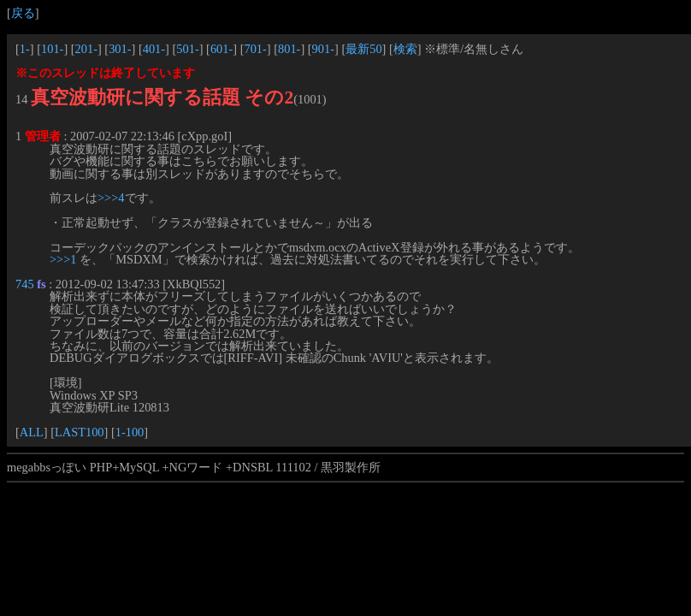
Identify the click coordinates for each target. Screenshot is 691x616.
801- (289, 49)
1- (25, 49)
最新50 (363, 49)
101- (52, 49)
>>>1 (63, 259)
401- (154, 49)
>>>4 (111, 198)
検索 (405, 49)
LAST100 (80, 432)
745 (25, 284)
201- (86, 49)
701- (255, 49)
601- (221, 49)
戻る (23, 13)
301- (120, 49)
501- (187, 49)
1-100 (130, 432)
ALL (32, 432)
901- (323, 49)
